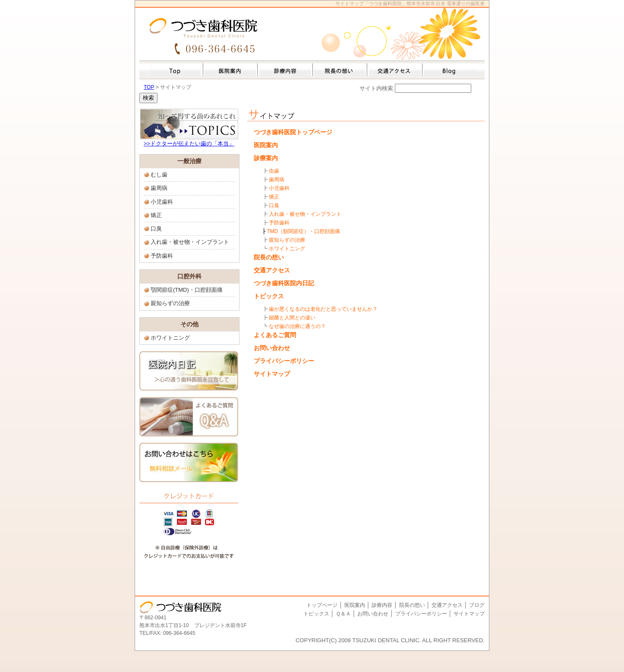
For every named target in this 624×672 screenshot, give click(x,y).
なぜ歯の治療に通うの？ (297, 326)
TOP (149, 87)
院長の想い (269, 257)
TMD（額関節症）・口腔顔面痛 (303, 231)
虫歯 (274, 171)
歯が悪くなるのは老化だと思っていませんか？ (323, 309)
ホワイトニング (170, 338)
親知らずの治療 (170, 303)
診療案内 (266, 158)
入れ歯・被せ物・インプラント (190, 242)
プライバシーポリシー (284, 361)
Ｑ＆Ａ (343, 614)
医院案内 (266, 145)
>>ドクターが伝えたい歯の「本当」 (189, 144)
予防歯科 (162, 256)
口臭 (156, 229)
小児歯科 (162, 202)
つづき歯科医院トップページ (293, 132)
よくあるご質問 (275, 335)
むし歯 (159, 175)
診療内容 (382, 605)
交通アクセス (272, 270)
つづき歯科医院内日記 (284, 283)
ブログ (477, 605)
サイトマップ (272, 374)
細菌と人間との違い (292, 318)
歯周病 (159, 188)
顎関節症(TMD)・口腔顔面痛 (187, 290)
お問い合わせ (272, 348)
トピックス (269, 296)
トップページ (322, 605)
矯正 (156, 215)
